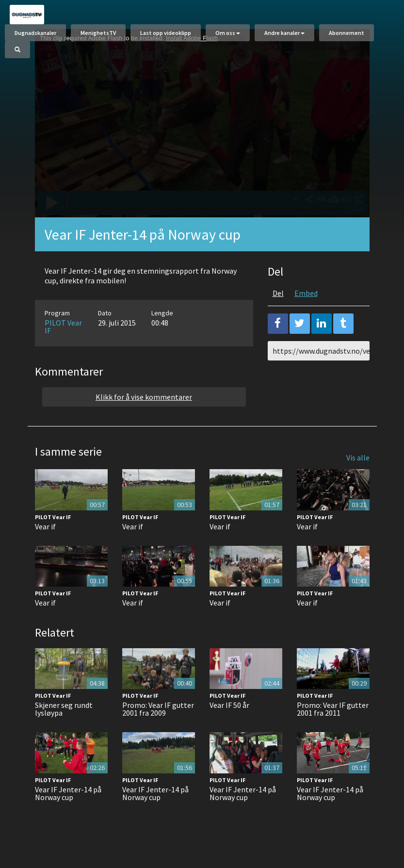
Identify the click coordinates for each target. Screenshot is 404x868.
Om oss (228, 33)
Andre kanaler (284, 33)
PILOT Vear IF (63, 327)
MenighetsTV (98, 33)
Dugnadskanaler (35, 33)
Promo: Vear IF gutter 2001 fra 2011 (333, 709)
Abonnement (347, 33)
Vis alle (358, 458)
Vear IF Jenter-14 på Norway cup (68, 793)
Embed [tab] (306, 293)
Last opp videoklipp (166, 33)
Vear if (45, 526)
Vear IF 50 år (229, 705)
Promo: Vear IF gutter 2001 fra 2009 (158, 709)
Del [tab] (278, 293)
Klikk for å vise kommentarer (144, 397)
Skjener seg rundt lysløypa (64, 709)
